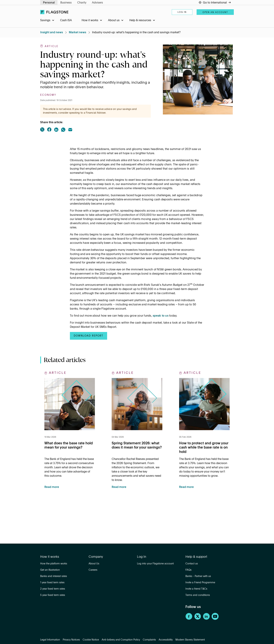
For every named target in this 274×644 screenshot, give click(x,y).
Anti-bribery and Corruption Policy (121, 640)
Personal (49, 3)
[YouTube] (215, 619)
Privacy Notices (71, 640)
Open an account (215, 12)
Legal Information (50, 640)
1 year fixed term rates (52, 583)
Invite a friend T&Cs (196, 589)
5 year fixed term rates (53, 595)
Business (66, 3)
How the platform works (54, 564)
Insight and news (52, 33)
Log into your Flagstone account (155, 564)
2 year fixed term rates (53, 589)
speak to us (161, 316)
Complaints (149, 640)
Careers (93, 570)
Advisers (97, 3)
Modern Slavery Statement (190, 640)
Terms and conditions (198, 595)
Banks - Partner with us (198, 576)
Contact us (192, 564)
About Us (94, 564)
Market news (77, 33)
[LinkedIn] (206, 619)
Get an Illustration (50, 570)
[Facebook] (189, 619)
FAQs (188, 570)
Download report (89, 336)
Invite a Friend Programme (200, 583)
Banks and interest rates (54, 576)
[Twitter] (198, 619)
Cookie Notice (91, 640)
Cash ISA (66, 20)
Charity (82, 3)
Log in (182, 12)
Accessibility (166, 640)
